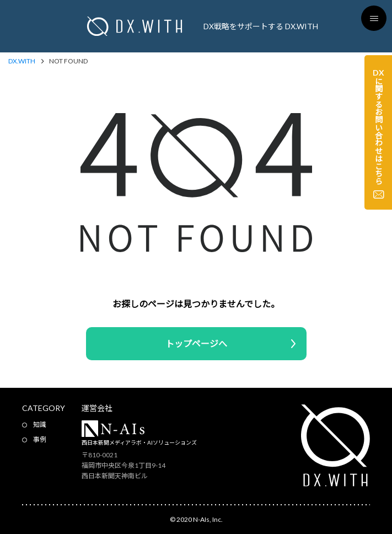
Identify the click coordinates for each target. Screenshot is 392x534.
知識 (40, 424)
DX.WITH (22, 61)
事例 (40, 439)
